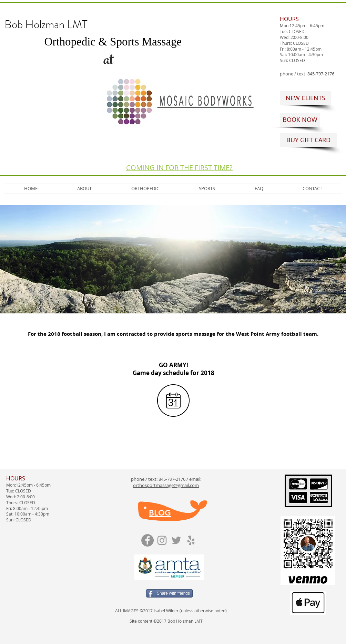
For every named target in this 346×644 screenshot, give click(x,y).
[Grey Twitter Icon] (176, 540)
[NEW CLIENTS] (305, 98)
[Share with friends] (169, 593)
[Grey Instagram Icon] (162, 540)
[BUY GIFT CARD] (308, 140)
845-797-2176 (172, 479)
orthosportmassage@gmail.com (166, 485)
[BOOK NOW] (300, 120)
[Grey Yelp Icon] (191, 540)
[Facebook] (147, 540)
